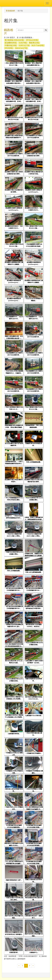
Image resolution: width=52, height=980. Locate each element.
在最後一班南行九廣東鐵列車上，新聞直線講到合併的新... (34, 518)
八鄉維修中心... (34, 952)
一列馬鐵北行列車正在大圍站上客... (14, 754)
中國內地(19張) (11, 45)
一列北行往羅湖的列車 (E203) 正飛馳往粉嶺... (34, 644)
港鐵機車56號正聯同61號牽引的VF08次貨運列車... (14, 390)
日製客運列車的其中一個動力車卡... (34, 917)
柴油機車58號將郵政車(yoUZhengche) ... (14, 299)
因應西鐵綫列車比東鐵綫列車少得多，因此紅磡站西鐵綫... (14, 426)
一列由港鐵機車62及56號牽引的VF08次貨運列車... (34, 137)
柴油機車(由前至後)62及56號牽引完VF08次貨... (14, 118)
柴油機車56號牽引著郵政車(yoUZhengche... (34, 191)
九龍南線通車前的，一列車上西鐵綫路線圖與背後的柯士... (14, 462)
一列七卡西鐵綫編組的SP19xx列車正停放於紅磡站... (14, 499)
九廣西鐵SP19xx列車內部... (34, 716)
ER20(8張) (9, 48)
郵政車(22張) (34, 43)
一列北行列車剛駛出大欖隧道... (34, 790)
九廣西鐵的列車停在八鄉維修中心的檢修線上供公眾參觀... (14, 716)
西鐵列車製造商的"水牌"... (14, 880)
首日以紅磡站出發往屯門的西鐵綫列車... (14, 444)
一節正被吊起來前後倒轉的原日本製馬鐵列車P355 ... (14, 589)
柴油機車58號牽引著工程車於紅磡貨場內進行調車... (34, 155)
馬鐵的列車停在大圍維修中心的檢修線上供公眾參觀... (14, 698)
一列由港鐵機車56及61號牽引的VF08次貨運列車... (34, 372)
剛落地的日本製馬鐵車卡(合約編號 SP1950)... (14, 844)
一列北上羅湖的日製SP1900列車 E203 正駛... (14, 245)
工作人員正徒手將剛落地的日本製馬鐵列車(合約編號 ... (14, 862)
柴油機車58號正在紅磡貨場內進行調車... (14, 191)
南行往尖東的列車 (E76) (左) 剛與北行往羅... (14, 662)
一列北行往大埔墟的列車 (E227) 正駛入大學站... (14, 535)
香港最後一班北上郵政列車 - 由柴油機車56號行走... (34, 64)
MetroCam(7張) (21, 48)
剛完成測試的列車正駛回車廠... (34, 899)
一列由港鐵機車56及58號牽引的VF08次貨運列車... (34, 336)
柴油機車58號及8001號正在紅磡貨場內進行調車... (34, 481)
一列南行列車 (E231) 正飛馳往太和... (14, 808)
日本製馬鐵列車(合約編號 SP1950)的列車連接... (34, 844)
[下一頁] (33, 966)
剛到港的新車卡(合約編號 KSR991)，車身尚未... (34, 625)
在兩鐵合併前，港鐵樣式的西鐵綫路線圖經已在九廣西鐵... (34, 555)
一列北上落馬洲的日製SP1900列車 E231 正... (14, 408)
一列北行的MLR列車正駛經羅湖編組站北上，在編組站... (14, 372)
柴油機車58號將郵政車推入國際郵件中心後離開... (14, 263)
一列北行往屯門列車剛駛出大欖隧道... (34, 299)
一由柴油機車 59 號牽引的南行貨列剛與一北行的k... (34, 662)
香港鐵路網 (10, 11)
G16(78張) (23, 43)
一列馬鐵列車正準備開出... (34, 753)
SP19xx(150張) (32, 40)
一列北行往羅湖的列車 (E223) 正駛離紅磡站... (34, 499)
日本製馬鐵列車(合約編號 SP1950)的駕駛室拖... (14, 826)
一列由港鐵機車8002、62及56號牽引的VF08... (14, 318)
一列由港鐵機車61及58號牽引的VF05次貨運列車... (34, 354)
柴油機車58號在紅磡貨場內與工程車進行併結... (34, 173)
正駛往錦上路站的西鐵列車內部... (14, 790)
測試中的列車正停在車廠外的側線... (14, 917)
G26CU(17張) (24, 45)
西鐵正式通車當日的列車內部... (34, 880)
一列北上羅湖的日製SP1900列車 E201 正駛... (34, 227)
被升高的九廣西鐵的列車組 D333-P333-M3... (34, 698)
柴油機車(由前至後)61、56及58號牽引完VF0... (34, 209)
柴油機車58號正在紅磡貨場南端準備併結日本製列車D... (34, 607)
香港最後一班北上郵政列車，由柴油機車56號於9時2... (14, 82)
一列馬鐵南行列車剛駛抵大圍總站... (34, 772)
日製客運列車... (14, 952)
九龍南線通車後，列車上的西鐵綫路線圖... (34, 426)
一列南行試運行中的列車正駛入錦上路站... (14, 899)
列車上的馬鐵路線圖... (14, 571)
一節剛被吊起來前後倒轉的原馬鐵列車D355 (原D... (14, 625)
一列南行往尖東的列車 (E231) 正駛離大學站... (14, 553)
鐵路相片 (9, 32)
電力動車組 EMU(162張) (14, 40)
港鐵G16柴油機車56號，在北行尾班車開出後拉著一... (14, 337)
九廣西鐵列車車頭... (14, 734)
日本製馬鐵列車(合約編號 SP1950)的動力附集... (34, 826)
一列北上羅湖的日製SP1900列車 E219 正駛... (34, 408)
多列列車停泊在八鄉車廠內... (14, 934)
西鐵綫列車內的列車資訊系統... (34, 444)
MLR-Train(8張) (38, 45)
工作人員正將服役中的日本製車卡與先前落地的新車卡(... (14, 645)
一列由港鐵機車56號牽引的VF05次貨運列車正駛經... (34, 245)
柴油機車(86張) (11, 43)
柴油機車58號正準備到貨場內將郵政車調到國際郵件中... (14, 137)
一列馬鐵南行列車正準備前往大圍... (14, 772)
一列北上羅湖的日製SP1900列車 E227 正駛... (14, 64)
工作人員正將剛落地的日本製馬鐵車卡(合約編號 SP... (34, 808)
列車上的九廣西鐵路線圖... (34, 572)
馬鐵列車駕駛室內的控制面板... (34, 680)
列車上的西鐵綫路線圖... (34, 462)
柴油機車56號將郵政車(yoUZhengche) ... (34, 263)
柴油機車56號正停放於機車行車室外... (14, 481)
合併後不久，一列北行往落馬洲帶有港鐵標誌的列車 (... (14, 517)
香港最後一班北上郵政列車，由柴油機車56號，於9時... (14, 100)
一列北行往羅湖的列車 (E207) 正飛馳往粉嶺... (14, 680)
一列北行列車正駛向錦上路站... (34, 734)
